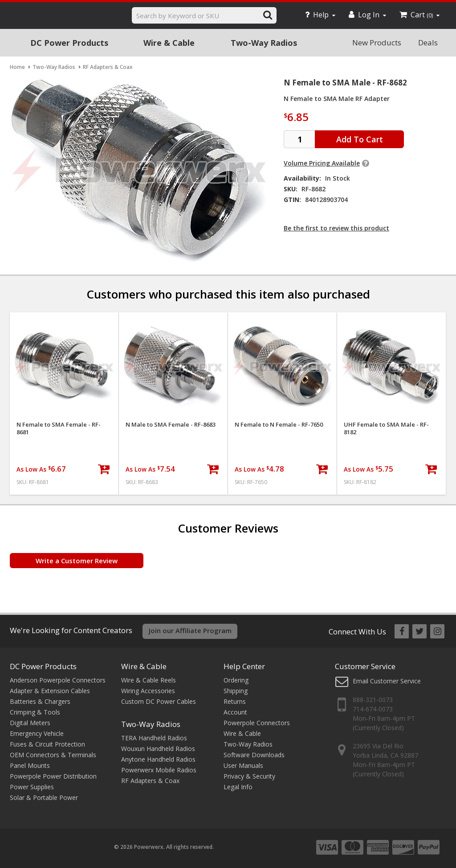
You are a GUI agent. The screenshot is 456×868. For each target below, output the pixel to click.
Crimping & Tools (35, 712)
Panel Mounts (30, 765)
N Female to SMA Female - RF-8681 (59, 428)
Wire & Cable (169, 43)
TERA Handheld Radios (154, 738)
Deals (428, 42)
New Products (377, 42)
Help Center (244, 666)
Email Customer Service (387, 681)
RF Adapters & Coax (150, 781)
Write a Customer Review (77, 561)
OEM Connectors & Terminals (53, 755)
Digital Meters (30, 723)
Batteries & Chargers (40, 701)
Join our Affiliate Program (190, 630)
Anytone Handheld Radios (158, 759)
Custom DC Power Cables (159, 701)
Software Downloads (254, 755)
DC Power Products (69, 43)
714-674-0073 (373, 709)
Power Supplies (32, 787)
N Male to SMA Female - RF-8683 (171, 425)
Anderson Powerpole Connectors (58, 680)
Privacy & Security (249, 776)
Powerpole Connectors (257, 723)
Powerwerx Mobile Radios (159, 770)
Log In (367, 15)
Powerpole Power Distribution (53, 776)
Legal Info (238, 787)
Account (235, 712)
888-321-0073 (373, 700)
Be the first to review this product (336, 228)
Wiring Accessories (148, 691)
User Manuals (243, 765)
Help (320, 15)
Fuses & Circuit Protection (47, 744)
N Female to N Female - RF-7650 (279, 425)
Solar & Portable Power (44, 797)
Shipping (236, 691)
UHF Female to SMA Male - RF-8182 (386, 428)
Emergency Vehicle (37, 733)
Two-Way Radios (264, 43)
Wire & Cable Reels (149, 680)
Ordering (236, 680)
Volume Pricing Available (322, 163)
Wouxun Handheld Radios (158, 749)
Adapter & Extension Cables (50, 691)
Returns (235, 701)
